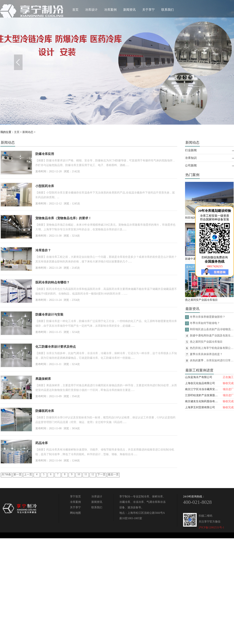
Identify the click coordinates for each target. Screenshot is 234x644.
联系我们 (168, 10)
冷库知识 (191, 158)
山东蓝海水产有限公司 (199, 377)
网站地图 (75, 513)
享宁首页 (75, 497)
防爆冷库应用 (45, 154)
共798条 (6, 475)
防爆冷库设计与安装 (49, 315)
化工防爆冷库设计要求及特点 (56, 347)
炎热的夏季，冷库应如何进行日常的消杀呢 (212, 360)
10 (79, 474)
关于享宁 (148, 10)
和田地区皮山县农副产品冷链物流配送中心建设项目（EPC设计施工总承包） (212, 329)
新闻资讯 (129, 10)
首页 (75, 10)
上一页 (28, 475)
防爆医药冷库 (45, 411)
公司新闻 (191, 165)
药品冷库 (42, 443)
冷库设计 (91, 10)
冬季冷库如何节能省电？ (205, 323)
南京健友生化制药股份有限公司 (204, 401)
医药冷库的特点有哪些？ (52, 282)
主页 (17, 132)
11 (86, 474)
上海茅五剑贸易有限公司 (200, 407)
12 (93, 474)
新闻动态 (28, 132)
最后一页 (113, 475)
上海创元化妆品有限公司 (200, 383)
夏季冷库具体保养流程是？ (206, 354)
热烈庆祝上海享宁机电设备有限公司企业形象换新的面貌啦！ (212, 348)
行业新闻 (191, 150)
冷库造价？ (43, 250)
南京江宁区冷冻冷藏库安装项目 (204, 389)
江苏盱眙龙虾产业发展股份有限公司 (207, 395)
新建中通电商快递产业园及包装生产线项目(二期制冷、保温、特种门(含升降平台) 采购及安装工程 (212, 336)
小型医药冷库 (45, 186)
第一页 (17, 475)
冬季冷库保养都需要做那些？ (208, 317)
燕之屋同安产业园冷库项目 (201, 300)
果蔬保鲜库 (43, 379)
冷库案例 (110, 10)
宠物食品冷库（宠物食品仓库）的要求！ (63, 218)
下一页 (101, 475)
